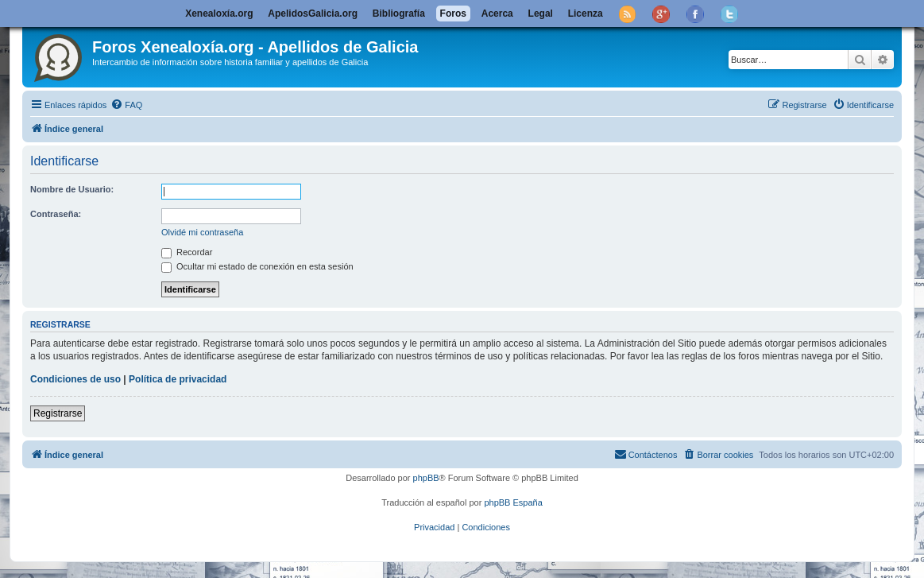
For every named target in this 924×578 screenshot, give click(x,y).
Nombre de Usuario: (72, 189)
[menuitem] (126, 105)
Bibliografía (399, 14)
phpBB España (513, 502)
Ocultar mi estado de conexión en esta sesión (257, 266)
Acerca (497, 14)
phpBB (426, 478)
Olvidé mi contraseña (202, 232)
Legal (541, 14)
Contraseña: (56, 214)
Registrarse (58, 413)
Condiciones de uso (75, 379)
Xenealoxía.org (219, 14)
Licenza (586, 14)
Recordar (187, 252)
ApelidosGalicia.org (313, 14)
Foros (453, 14)
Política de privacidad (178, 379)
